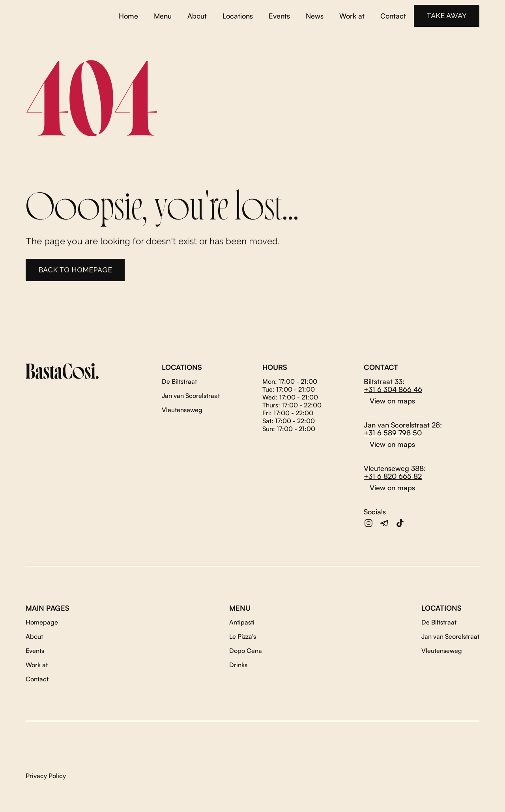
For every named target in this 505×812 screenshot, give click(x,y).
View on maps (392, 401)
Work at (352, 16)
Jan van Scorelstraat (191, 396)
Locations (238, 16)
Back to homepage (75, 270)
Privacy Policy (46, 776)
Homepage (42, 622)
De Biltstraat (179, 381)
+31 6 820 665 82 (393, 476)
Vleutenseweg (182, 410)
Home (128, 16)
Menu (163, 16)
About (197, 16)
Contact (393, 16)
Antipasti (242, 622)
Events (279, 16)
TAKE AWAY (447, 16)
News (315, 16)
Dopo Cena (246, 651)
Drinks (238, 665)
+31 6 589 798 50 (393, 433)
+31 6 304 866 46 (393, 389)
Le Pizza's (243, 636)
